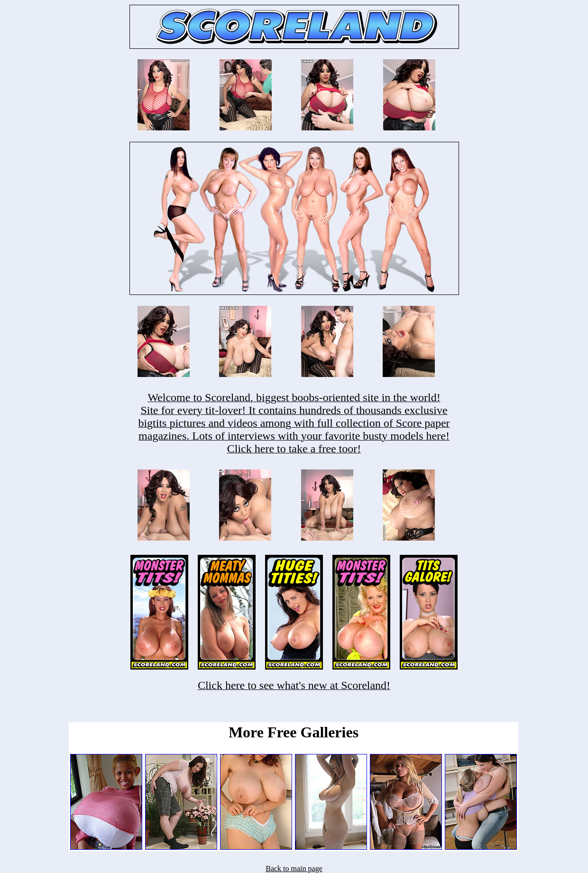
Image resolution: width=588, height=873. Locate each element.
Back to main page (294, 868)
